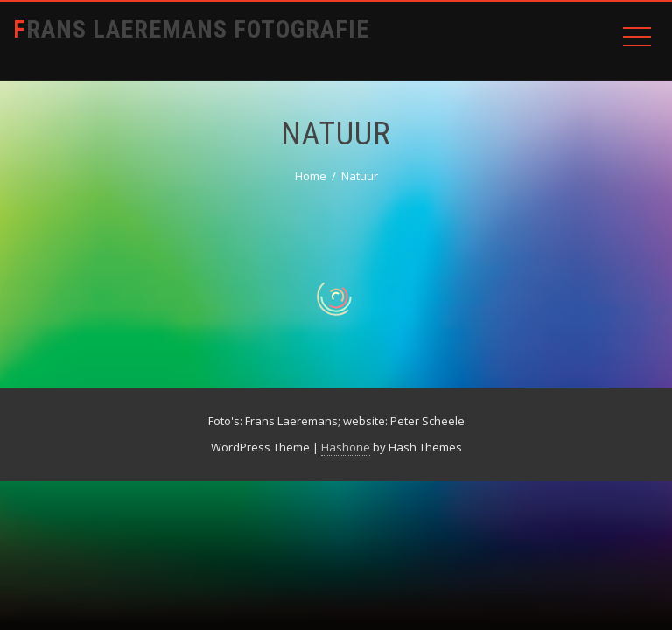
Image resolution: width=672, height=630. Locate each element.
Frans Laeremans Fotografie (191, 29)
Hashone (346, 447)
